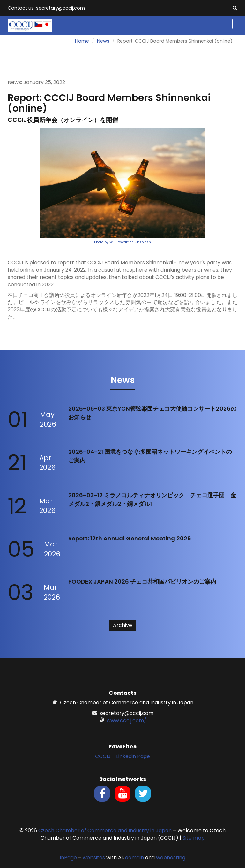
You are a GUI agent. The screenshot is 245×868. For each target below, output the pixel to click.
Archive (122, 625)
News (103, 41)
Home (82, 41)
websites (94, 858)
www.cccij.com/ (126, 721)
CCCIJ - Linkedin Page (122, 756)
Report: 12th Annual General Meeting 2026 (130, 538)
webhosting (171, 858)
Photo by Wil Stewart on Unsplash (122, 242)
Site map (194, 838)
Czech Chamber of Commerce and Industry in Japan (105, 830)
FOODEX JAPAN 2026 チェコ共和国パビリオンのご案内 (142, 581)
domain (134, 858)
